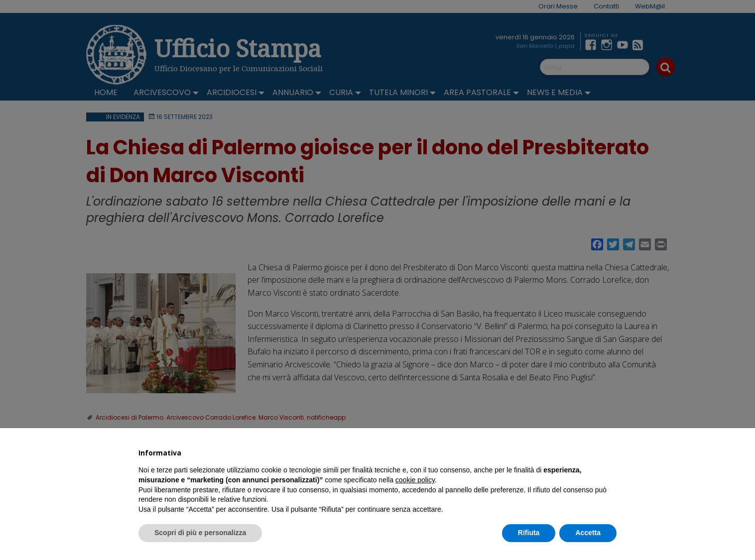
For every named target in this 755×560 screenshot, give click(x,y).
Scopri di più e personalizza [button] (200, 533)
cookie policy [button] (415, 480)
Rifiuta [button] (529, 533)
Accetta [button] (588, 533)
